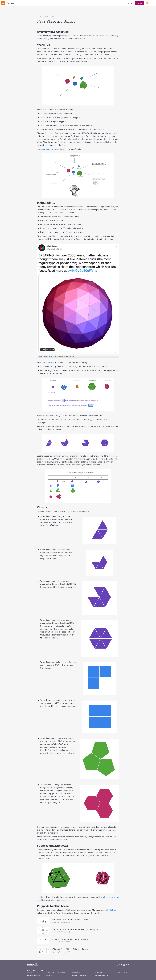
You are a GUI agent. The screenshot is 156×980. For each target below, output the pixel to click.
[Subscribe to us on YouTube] (128, 965)
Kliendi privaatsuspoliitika (33, 974)
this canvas (47, 363)
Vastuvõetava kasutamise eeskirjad (56, 974)
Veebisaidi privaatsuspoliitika (101, 974)
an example (48, 149)
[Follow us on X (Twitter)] (117, 965)
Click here (113, 910)
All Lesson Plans (45, 17)
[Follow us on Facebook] (121, 965)
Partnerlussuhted (123, 973)
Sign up (139, 3)
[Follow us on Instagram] (124, 965)
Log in (130, 3)
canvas (55, 61)
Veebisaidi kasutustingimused (79, 974)
